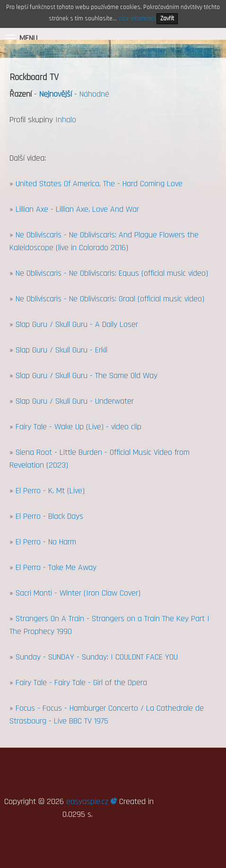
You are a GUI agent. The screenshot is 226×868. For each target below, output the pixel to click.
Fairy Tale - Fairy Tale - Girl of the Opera (81, 683)
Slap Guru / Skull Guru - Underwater (75, 401)
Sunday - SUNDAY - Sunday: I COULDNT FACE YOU (97, 657)
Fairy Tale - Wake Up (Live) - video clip (78, 427)
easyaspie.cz (91, 801)
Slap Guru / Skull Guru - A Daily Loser (77, 324)
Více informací (137, 18)
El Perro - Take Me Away (56, 567)
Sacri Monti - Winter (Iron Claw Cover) (78, 593)
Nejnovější (56, 94)
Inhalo (66, 120)
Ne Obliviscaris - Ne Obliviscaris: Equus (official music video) (112, 273)
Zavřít (167, 18)
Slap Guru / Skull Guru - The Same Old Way (87, 375)
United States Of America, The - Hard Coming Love (99, 184)
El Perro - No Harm (46, 542)
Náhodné (94, 94)
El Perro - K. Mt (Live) (50, 491)
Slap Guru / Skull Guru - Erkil (61, 350)
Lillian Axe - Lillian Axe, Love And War (77, 209)
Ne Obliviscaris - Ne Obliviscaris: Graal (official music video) (110, 299)
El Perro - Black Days (49, 516)
